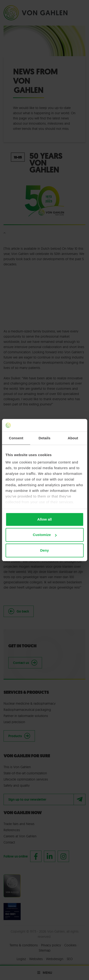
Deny (44, 550)
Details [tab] (45, 438)
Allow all (44, 519)
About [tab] (73, 438)
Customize (45, 535)
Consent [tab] (16, 438)
